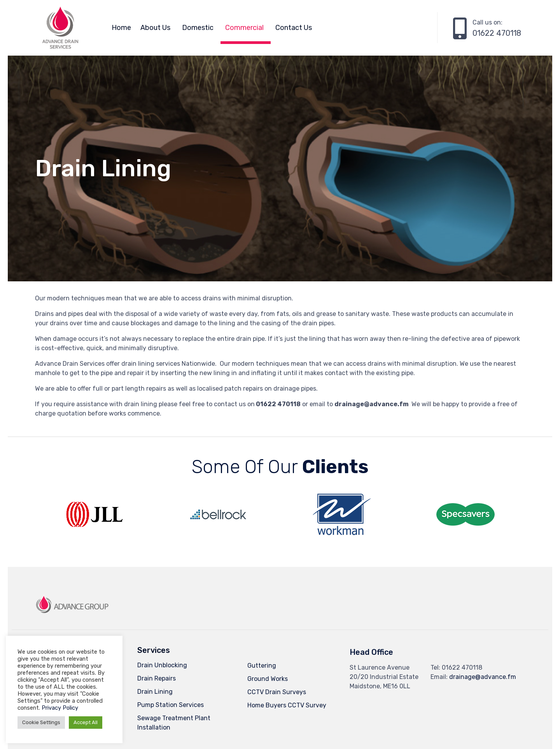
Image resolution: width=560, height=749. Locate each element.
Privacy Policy (60, 708)
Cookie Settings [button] (41, 722)
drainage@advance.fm (483, 677)
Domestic (198, 28)
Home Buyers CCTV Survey (287, 705)
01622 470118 (497, 33)
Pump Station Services (171, 705)
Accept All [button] (86, 722)
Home (121, 28)
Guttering (262, 666)
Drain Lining (155, 692)
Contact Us (294, 28)
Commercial (244, 28)
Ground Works (268, 679)
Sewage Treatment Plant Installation (174, 723)
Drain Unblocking (162, 665)
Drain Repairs (157, 678)
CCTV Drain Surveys (277, 692)
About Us (155, 28)
